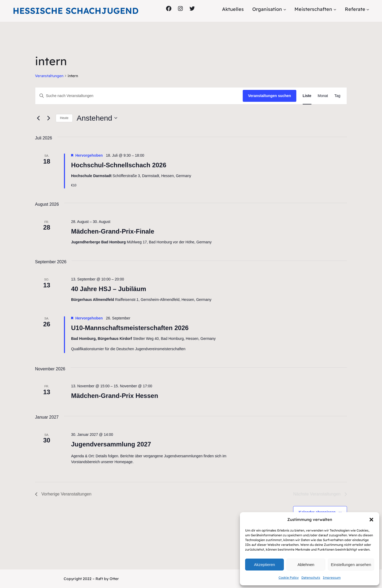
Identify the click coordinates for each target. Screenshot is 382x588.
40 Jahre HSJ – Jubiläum (109, 289)
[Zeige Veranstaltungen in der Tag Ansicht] (337, 96)
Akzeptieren (264, 565)
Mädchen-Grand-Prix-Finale (113, 231)
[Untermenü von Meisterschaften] (335, 9)
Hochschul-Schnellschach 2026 (119, 165)
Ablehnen (306, 565)
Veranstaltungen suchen (270, 96)
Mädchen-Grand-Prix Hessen (115, 396)
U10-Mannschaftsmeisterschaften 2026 (130, 328)
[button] (371, 520)
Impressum (332, 578)
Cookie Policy (289, 578)
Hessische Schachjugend (76, 11)
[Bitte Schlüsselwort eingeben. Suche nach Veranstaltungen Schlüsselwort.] (139, 96)
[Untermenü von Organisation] (285, 9)
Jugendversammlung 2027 (111, 444)
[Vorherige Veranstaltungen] (38, 118)
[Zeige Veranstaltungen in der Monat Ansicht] (323, 96)
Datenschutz (311, 578)
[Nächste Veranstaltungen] (49, 118)
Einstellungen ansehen (351, 565)
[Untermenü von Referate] (368, 9)
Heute (64, 118)
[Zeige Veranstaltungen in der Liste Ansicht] (307, 96)
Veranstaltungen (49, 76)
